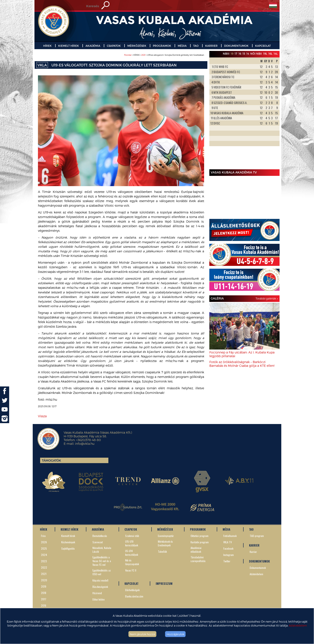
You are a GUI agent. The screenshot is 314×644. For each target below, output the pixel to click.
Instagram (229, 555)
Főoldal (128, 55)
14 (248, 54)
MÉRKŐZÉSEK (137, 46)
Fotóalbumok (230, 536)
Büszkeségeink (100, 587)
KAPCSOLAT (263, 46)
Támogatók (51, 460)
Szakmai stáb (132, 536)
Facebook (228, 548)
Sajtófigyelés (68, 548)
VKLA (42, 65)
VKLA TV (228, 542)
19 (232, 54)
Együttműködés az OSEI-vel (102, 572)
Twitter (227, 561)
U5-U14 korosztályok (132, 553)
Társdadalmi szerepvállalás (198, 559)
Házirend (97, 593)
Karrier (253, 552)
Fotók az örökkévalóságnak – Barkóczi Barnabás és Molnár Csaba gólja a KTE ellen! (242, 364)
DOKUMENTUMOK (236, 46)
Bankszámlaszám (134, 596)
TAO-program (257, 536)
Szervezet (98, 542)
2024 (44, 555)
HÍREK (47, 46)
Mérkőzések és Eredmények (165, 543)
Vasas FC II (131, 570)
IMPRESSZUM (164, 583)
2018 (44, 593)
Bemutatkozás (100, 536)
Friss (43, 536)
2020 (44, 580)
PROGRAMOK (162, 46)
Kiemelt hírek (68, 536)
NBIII (226, 54)
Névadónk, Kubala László (102, 550)
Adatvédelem (298, 625)
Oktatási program (200, 536)
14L (276, 54)
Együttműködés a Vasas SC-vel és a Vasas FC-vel (102, 561)
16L (270, 54)
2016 (44, 605)
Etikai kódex (99, 599)
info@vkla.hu (85, 444)
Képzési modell (100, 580)
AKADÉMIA (93, 46)
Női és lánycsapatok (132, 562)
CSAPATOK (114, 46)
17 (236, 54)
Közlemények (68, 542)
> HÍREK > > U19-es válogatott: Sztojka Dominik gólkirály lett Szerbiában (164, 55)
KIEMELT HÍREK (69, 46)
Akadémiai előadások (196, 550)
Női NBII (256, 54)
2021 (143, 55)
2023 (44, 561)
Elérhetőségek (132, 590)
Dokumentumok (258, 568)
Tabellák (162, 551)
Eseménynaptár (166, 536)
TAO (196, 46)
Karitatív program (200, 542)
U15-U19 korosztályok (132, 543)
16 (240, 54)
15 (244, 54)
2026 (44, 542)
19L (265, 54)
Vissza (42, 416)
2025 (44, 548)
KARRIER (211, 46)
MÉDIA (182, 46)
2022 (44, 567)
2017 (44, 599)
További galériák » (267, 298)
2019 (44, 586)
